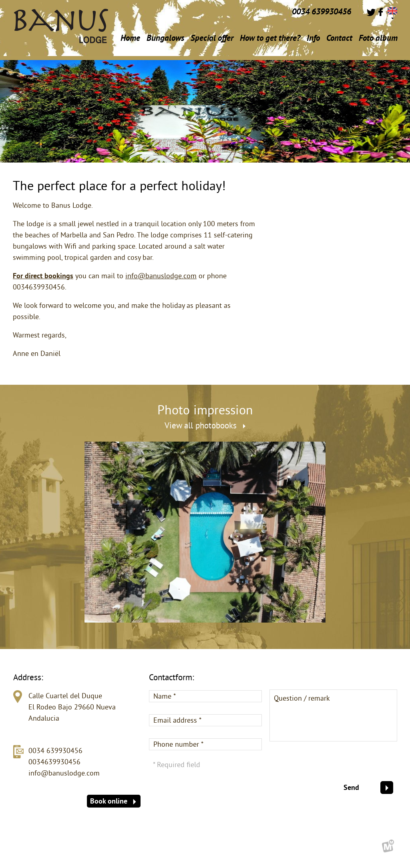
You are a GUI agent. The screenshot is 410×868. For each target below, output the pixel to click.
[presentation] (336, 766)
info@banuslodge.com (161, 276)
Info (313, 40)
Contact (339, 38)
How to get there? (270, 38)
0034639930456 (54, 762)
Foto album (378, 38)
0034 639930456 (55, 750)
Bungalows (165, 38)
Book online (113, 801)
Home (130, 38)
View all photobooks (205, 425)
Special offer (212, 38)
